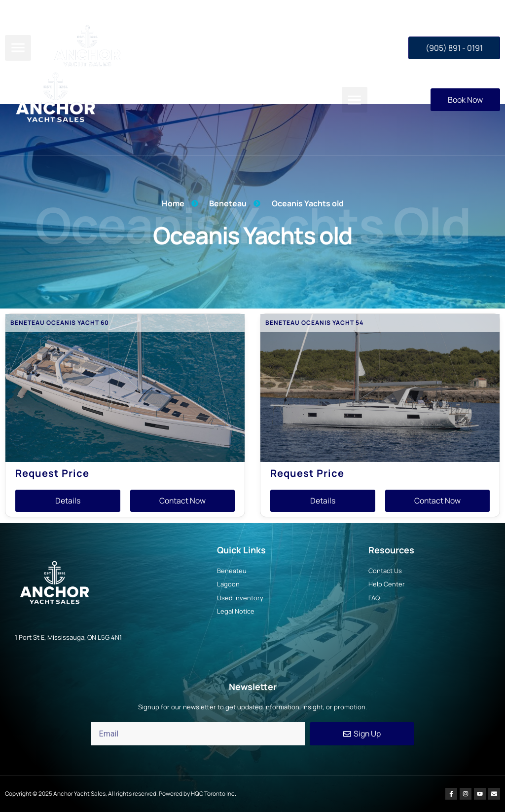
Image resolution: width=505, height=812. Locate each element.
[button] (355, 100)
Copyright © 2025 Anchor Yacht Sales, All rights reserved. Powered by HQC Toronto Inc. (121, 793)
